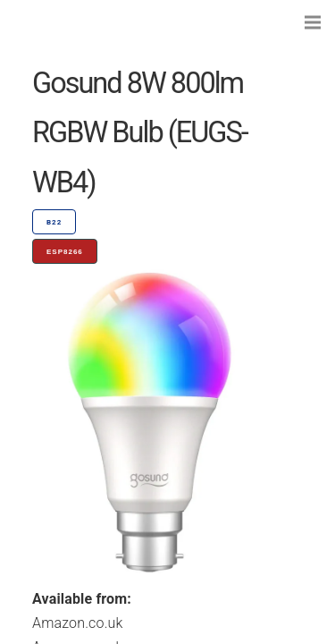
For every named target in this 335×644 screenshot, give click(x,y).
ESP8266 (65, 252)
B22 (54, 222)
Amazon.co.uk (78, 623)
